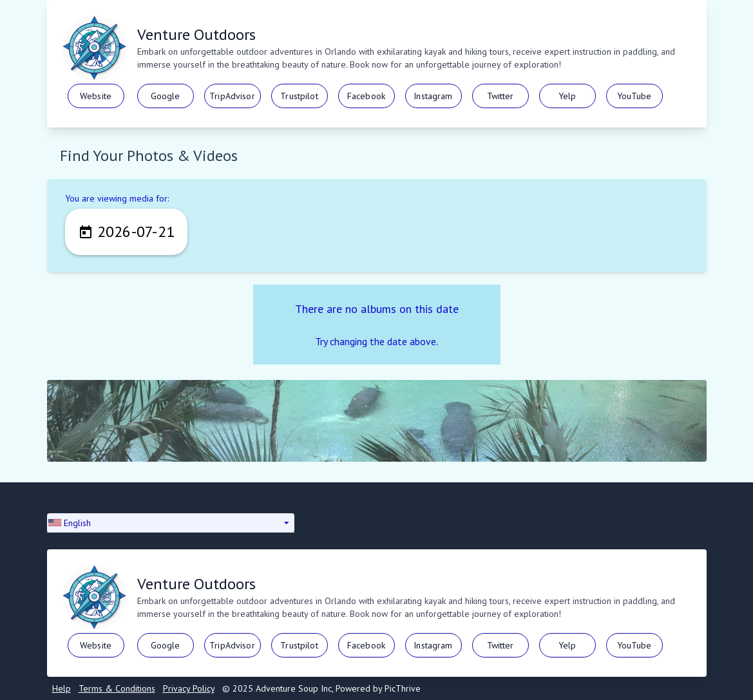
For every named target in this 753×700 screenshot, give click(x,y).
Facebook (366, 96)
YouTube (634, 96)
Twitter (500, 96)
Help (62, 688)
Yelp (567, 96)
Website (96, 96)
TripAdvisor (232, 96)
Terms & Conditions (117, 688)
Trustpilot (299, 96)
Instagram (433, 96)
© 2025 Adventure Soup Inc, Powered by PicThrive (321, 688)
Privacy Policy (189, 688)
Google (166, 96)
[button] (171, 523)
